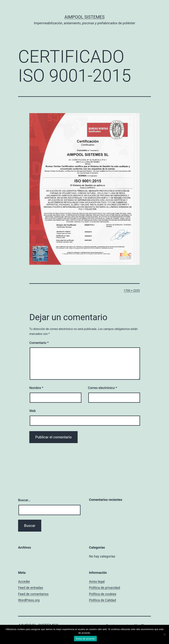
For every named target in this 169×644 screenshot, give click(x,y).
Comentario (39, 343)
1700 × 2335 (132, 291)
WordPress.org (29, 600)
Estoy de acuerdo (85, 639)
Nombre (36, 388)
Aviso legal (97, 581)
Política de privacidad (104, 588)
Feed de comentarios (33, 594)
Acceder (24, 581)
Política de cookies (103, 594)
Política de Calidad (103, 600)
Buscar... (24, 500)
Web (32, 411)
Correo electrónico (103, 388)
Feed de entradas (31, 588)
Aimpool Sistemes (84, 17)
